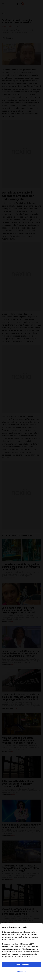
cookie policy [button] (11, 940)
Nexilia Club (21, 972)
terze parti (6, 946)
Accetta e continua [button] (21, 965)
